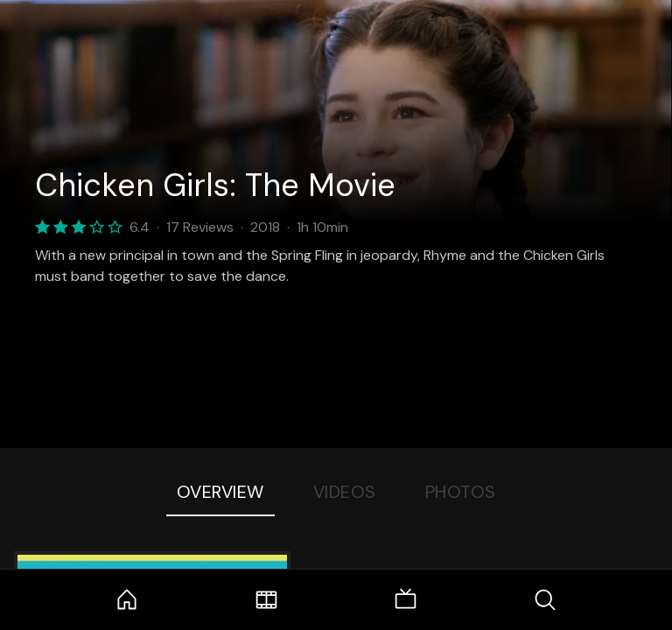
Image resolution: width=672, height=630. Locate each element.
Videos (345, 492)
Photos (461, 492)
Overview (220, 492)
